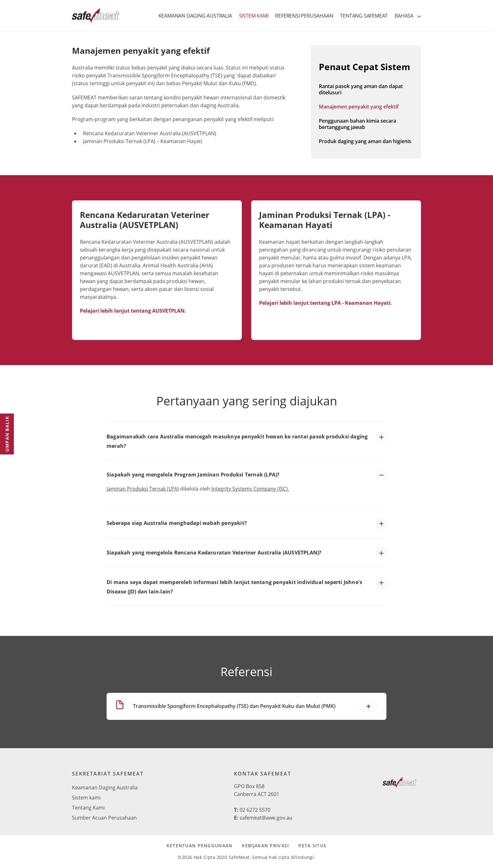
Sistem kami (86, 798)
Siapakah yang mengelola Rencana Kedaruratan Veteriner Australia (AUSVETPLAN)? (214, 553)
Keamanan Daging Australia (105, 787)
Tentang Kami (88, 808)
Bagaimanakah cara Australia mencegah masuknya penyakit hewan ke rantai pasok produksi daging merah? (237, 441)
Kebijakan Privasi (265, 846)
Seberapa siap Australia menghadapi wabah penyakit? (177, 523)
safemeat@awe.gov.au (266, 818)
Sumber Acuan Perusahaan (104, 818)
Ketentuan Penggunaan (200, 846)
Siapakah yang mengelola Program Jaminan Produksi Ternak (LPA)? (193, 475)
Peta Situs (312, 846)
